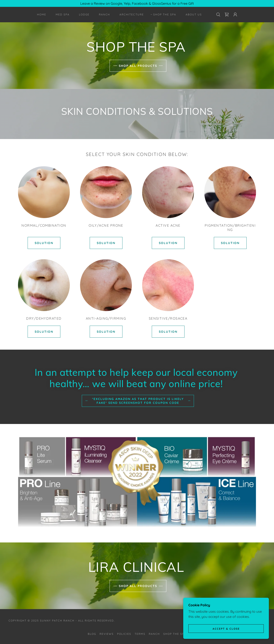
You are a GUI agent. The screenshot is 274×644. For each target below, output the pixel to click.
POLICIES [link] (124, 634)
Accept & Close (226, 629)
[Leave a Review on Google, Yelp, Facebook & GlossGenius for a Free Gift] (137, 3)
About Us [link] (194, 14)
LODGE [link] (84, 14)
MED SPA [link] (63, 14)
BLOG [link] (92, 634)
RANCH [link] (104, 14)
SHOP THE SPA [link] (165, 14)
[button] (235, 15)
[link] (227, 15)
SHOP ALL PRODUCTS (138, 66)
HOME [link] (42, 14)
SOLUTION (44, 243)
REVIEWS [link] (107, 634)
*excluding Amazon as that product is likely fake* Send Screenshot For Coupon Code (138, 401)
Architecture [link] (132, 14)
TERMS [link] (140, 634)
